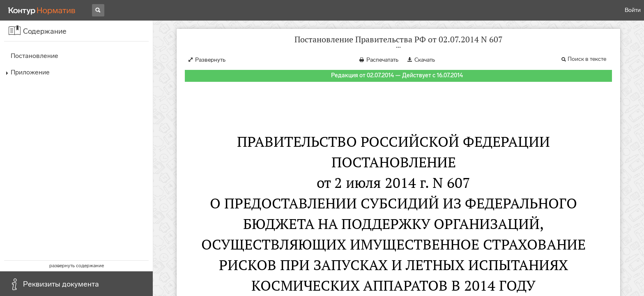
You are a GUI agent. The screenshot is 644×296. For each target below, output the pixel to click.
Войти (633, 10)
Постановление (34, 56)
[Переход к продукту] (42, 10)
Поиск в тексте (587, 59)
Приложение (30, 72)
